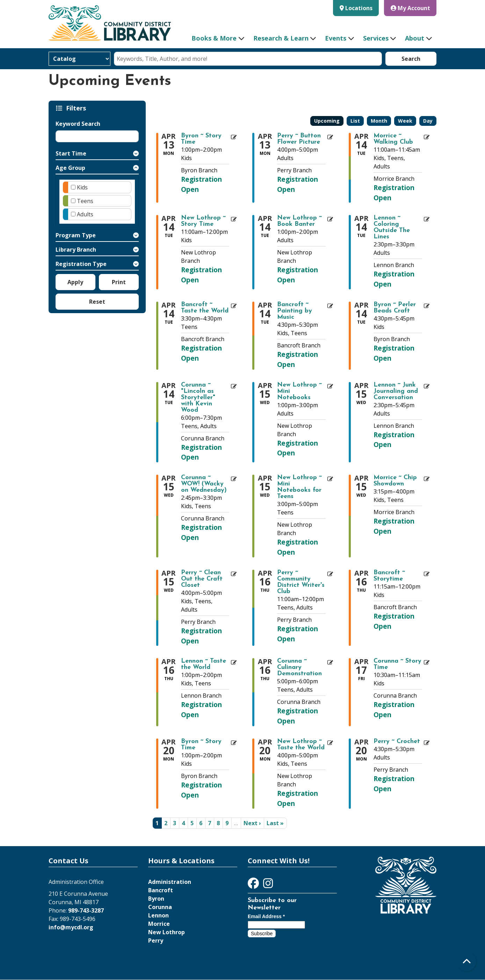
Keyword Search (78, 124)
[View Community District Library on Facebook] (254, 885)
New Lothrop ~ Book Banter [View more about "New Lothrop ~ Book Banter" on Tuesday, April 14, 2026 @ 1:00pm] (299, 221)
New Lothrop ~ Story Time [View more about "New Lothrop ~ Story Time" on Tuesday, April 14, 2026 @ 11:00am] (203, 221)
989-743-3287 (86, 910)
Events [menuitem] (336, 38)
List (355, 121)
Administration (170, 882)
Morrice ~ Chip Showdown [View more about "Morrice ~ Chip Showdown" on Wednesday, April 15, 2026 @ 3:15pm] (395, 481)
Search (411, 59)
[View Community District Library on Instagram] (268, 885)
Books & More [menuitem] (214, 38)
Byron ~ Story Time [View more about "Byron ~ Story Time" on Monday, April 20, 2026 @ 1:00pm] (201, 745)
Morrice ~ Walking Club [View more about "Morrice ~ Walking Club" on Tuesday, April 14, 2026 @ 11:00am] (393, 139)
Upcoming (327, 121)
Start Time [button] (71, 153)
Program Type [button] (76, 235)
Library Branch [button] (76, 250)
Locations (359, 8)
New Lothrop (167, 932)
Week (405, 121)
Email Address (266, 916)
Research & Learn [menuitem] (281, 38)
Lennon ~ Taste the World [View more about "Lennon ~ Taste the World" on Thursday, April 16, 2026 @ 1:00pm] (204, 664)
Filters (77, 108)
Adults (85, 214)
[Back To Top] (467, 962)
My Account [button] (410, 8)
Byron (156, 899)
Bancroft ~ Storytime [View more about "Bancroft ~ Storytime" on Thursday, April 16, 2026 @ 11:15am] (389, 576)
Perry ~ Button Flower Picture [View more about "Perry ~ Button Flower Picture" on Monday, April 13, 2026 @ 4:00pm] (299, 139)
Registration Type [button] (81, 264)
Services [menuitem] (376, 38)
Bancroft (161, 890)
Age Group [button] (70, 168)
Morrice (159, 924)
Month (379, 121)
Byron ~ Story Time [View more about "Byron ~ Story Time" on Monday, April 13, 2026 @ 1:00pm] (201, 139)
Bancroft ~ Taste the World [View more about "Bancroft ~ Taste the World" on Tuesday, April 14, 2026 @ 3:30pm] (205, 308)
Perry (156, 941)
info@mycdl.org (71, 927)
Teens (85, 201)
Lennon (158, 915)
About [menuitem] (415, 38)
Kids (82, 187)
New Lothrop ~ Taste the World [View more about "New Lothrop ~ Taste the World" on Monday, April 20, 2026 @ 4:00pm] (301, 745)
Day (428, 121)
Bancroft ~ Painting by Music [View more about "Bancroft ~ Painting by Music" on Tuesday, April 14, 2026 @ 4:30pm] (295, 311)
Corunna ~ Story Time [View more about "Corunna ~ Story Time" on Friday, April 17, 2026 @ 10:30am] (397, 664)
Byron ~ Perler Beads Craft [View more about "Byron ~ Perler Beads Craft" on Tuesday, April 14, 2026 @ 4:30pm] (395, 308)
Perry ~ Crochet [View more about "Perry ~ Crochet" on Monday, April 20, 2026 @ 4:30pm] (397, 742)
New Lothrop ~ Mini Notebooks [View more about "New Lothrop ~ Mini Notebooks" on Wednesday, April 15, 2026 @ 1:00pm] (299, 391)
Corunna (160, 907)
